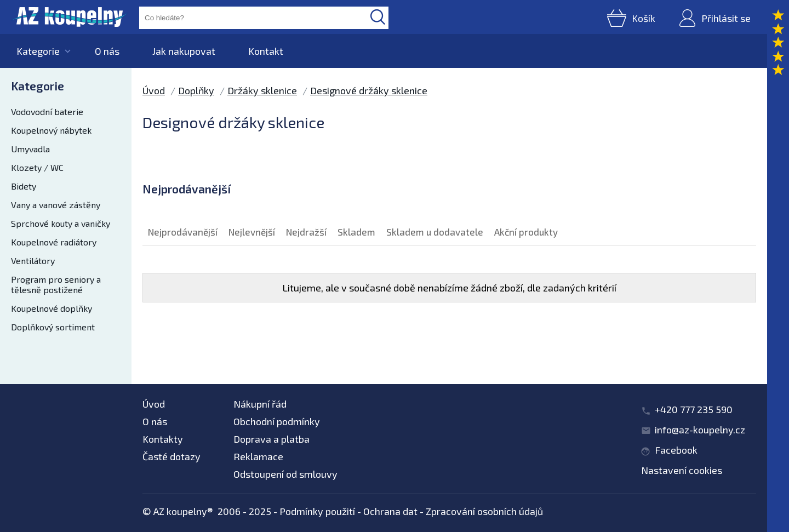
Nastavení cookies (682, 470)
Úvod (154, 90)
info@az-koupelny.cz (700, 430)
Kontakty (163, 439)
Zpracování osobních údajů (484, 511)
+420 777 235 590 (694, 409)
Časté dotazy (171, 456)
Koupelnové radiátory (54, 242)
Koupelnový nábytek (51, 130)
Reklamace (258, 456)
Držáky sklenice (262, 90)
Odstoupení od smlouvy (285, 474)
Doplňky (196, 90)
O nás (107, 51)
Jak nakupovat (184, 51)
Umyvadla (30, 149)
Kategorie (38, 51)
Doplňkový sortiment (53, 327)
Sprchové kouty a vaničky (61, 223)
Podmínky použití (317, 511)
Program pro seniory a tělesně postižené (56, 284)
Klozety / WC (37, 167)
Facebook (676, 450)
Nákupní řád (260, 404)
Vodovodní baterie (47, 111)
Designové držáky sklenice (369, 90)
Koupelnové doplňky (52, 308)
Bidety (24, 186)
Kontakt (266, 51)
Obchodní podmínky (277, 421)
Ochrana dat (390, 511)
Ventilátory (33, 261)
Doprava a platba (271, 439)
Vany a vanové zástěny (56, 205)
